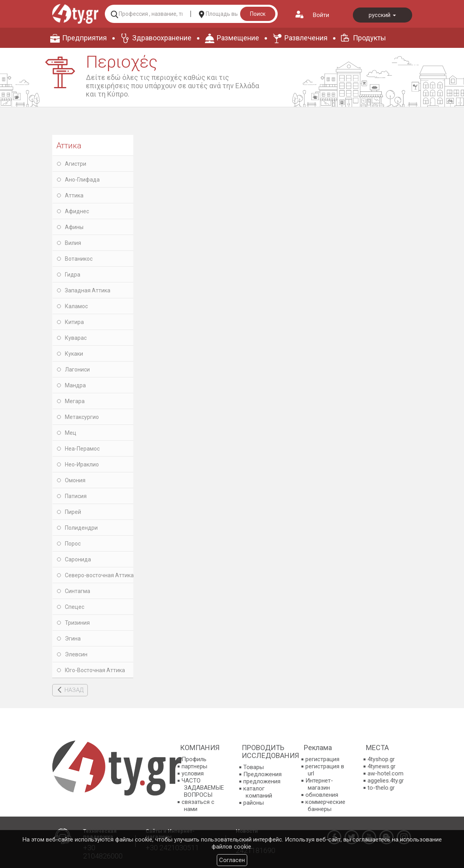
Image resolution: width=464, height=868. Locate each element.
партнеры (194, 766)
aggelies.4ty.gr (386, 781)
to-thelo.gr (381, 788)
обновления (322, 795)
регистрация (322, 759)
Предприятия (84, 38)
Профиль (194, 759)
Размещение (238, 38)
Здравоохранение (162, 38)
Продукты (369, 38)
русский (382, 15)
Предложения (262, 774)
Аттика (69, 146)
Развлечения (306, 38)
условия (193, 773)
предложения (262, 781)
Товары (254, 767)
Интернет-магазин (319, 784)
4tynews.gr (382, 766)
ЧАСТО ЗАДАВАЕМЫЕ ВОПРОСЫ (203, 788)
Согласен (232, 860)
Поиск (258, 14)
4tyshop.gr (381, 759)
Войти (321, 15)
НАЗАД (74, 690)
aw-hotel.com (385, 773)
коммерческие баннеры (325, 805)
